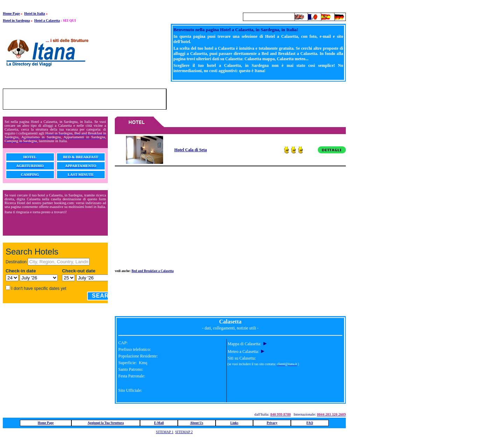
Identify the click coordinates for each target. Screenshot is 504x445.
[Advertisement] (264, 99)
